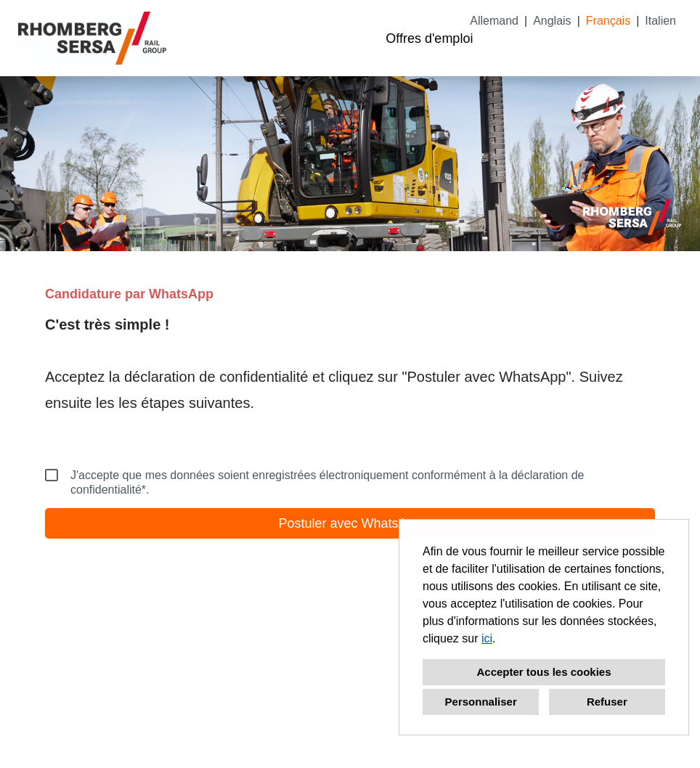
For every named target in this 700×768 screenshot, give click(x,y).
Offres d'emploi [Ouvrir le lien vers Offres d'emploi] (429, 38)
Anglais (552, 21)
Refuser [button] (607, 702)
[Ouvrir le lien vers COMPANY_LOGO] (92, 38)
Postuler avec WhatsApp (350, 523)
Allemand (494, 21)
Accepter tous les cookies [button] (544, 672)
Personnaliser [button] (481, 702)
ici (487, 638)
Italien (660, 21)
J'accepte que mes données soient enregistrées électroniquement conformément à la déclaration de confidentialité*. (314, 482)
